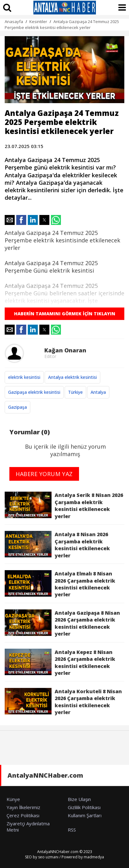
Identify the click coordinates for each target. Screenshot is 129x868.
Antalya (98, 392)
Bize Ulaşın (79, 799)
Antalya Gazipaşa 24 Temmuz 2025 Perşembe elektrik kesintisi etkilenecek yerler (62, 24)
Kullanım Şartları (85, 815)
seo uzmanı (48, 857)
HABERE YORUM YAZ (44, 474)
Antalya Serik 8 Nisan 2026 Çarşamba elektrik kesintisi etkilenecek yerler (64, 506)
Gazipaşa (17, 407)
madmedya (94, 857)
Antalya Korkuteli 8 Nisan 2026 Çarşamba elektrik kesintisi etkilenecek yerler (63, 702)
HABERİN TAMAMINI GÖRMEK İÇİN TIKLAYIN (65, 314)
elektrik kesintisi (24, 377)
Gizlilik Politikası (84, 807)
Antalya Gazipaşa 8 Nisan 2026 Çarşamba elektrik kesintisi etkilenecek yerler (62, 623)
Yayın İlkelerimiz (23, 807)
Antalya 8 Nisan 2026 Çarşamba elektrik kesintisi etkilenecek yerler (57, 545)
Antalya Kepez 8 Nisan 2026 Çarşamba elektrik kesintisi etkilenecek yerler (60, 663)
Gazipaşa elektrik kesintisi (34, 392)
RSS (72, 830)
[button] (10, 220)
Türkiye (75, 392)
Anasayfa (14, 21)
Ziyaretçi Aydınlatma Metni (28, 827)
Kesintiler (38, 21)
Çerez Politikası (23, 815)
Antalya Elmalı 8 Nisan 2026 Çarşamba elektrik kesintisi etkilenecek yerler (60, 584)
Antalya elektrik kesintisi (72, 377)
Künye (13, 799)
